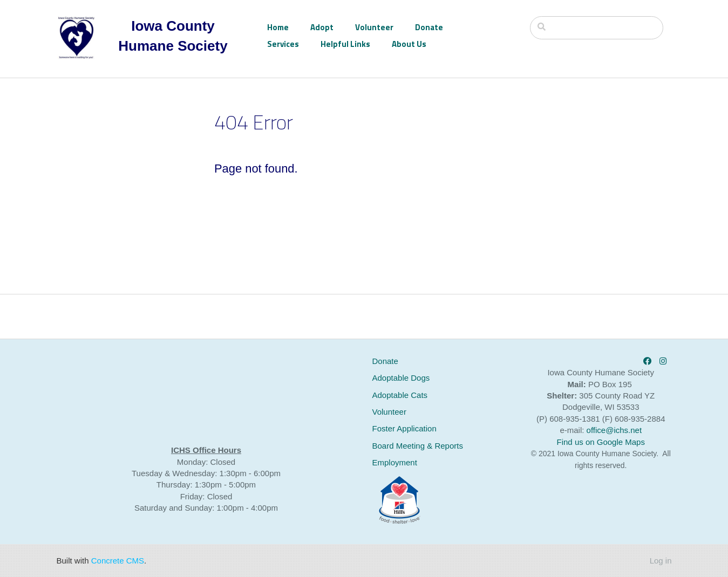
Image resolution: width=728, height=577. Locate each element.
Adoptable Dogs (401, 378)
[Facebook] (647, 361)
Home (278, 27)
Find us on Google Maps (601, 442)
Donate (429, 27)
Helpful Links (345, 44)
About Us (409, 44)
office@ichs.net (614, 430)
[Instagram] (663, 361)
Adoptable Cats (400, 395)
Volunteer (374, 27)
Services (283, 44)
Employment (395, 462)
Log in (661, 561)
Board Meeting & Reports (418, 446)
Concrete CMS (118, 561)
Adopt (322, 27)
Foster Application (404, 428)
